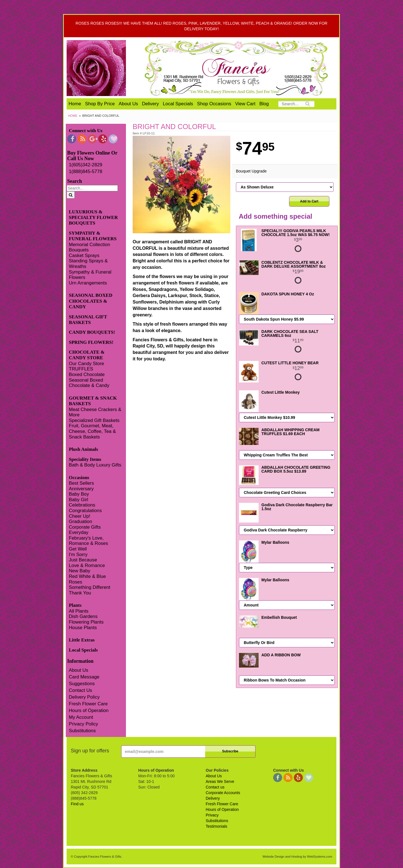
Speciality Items (85, 459)
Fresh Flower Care (88, 704)
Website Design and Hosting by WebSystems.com (297, 857)
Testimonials (216, 826)
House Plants (83, 628)
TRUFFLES (81, 369)
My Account (81, 717)
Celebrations (82, 505)
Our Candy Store (86, 364)
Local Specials (178, 104)
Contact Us (80, 690)
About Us (128, 104)
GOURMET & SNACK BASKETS (93, 401)
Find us (77, 804)
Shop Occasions (214, 104)
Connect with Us (86, 131)
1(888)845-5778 (85, 172)
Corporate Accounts (223, 793)
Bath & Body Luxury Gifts (95, 465)
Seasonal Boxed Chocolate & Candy (89, 383)
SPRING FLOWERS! (91, 342)
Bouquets (79, 250)
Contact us (215, 787)
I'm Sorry (78, 555)
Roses (76, 582)
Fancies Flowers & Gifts (237, 68)
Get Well (78, 549)
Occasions (79, 478)
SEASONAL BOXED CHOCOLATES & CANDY (91, 301)
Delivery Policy (84, 697)
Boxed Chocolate (87, 375)
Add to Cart (309, 201)
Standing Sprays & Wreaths (88, 264)
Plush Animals (83, 449)
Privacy (212, 815)
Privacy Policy (83, 724)
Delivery (150, 104)
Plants (75, 605)
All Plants (79, 611)
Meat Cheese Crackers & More (95, 412)
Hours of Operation (89, 711)
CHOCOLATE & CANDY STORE (87, 355)
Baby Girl (79, 500)
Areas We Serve (220, 781)
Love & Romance (87, 565)
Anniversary (81, 489)
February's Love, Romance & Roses (88, 541)
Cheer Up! (79, 516)
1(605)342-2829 (85, 165)
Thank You (80, 593)
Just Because (83, 560)
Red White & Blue (87, 576)
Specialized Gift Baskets (94, 420)
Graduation (80, 521)
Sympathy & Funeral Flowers (90, 275)
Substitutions (82, 731)
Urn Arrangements (88, 283)
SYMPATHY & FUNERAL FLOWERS (93, 236)
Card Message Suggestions (84, 680)
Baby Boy (79, 494)
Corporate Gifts (85, 527)
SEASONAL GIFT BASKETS (88, 320)
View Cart (245, 104)
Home (75, 104)
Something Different (90, 587)
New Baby (79, 571)
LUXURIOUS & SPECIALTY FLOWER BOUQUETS (93, 218)
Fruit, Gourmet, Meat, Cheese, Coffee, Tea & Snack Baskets (92, 431)
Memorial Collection (89, 245)
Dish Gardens (83, 616)
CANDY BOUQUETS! (92, 332)
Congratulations (85, 511)
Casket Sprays (84, 256)
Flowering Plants (86, 622)
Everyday (79, 532)
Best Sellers (81, 483)
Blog (264, 104)
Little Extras (82, 640)
